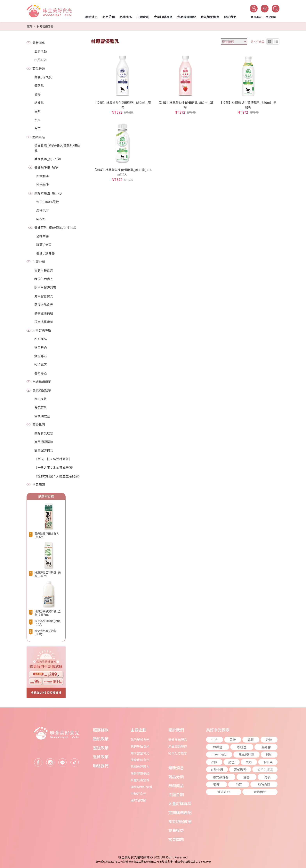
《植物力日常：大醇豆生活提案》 (58, 476)
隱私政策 (101, 739)
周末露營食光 (44, 296)
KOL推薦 (40, 399)
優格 (37, 94)
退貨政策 (101, 757)
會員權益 (176, 830)
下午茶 (268, 762)
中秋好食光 (138, 794)
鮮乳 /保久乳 (43, 77)
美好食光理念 (44, 433)
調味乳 (39, 103)
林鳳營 (218, 747)
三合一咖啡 (219, 755)
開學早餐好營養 (45, 287)
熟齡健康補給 (44, 313)
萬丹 (249, 762)
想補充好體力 (140, 766)
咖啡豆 (242, 747)
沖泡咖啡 (43, 185)
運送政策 (101, 748)
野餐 (268, 777)
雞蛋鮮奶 (41, 347)
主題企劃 (39, 262)
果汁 (233, 740)
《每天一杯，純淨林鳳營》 (53, 459)
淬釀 (214, 762)
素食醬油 (260, 792)
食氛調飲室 (42, 416)
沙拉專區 (41, 365)
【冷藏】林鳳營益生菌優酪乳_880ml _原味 (122, 105)
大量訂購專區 (42, 330)
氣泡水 (41, 219)
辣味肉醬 (264, 784)
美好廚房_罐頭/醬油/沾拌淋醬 (55, 227)
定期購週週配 (42, 382)
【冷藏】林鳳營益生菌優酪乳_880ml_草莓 (185, 105)
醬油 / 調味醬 (45, 253)
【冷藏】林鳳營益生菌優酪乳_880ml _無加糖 (248, 105)
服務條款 (101, 730)
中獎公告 (41, 60)
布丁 (37, 128)
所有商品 (41, 339)
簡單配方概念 (44, 450)
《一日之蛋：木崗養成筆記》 (55, 467)
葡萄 (216, 784)
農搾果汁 (43, 210)
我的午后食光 (44, 279)
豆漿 (37, 111)
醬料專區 (41, 373)
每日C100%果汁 (48, 202)
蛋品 (37, 120)
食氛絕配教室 (42, 390)
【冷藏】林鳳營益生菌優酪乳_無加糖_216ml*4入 (122, 172)
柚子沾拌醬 (265, 769)
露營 (246, 777)
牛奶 (214, 740)
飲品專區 (41, 356)
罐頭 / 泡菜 (44, 245)
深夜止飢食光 (44, 305)
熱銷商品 (39, 137)
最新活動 (41, 51)
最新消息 (39, 43)
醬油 (269, 755)
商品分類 (39, 68)
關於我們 (39, 425)
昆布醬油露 (246, 755)
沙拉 (269, 740)
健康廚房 (224, 792)
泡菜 (239, 784)
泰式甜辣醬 (221, 777)
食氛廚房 (41, 407)
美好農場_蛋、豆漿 (48, 159)
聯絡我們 (101, 766)
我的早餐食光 (44, 270)
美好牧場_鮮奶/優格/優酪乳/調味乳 (57, 148)
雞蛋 (231, 762)
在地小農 (217, 769)
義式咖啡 (240, 769)
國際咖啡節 (138, 800)
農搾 (251, 740)
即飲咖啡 (43, 176)
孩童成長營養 (44, 322)
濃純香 (266, 747)
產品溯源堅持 (44, 442)
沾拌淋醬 (43, 236)
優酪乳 (39, 86)
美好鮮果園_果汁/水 (48, 193)
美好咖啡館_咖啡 (46, 167)
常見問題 (39, 485)
